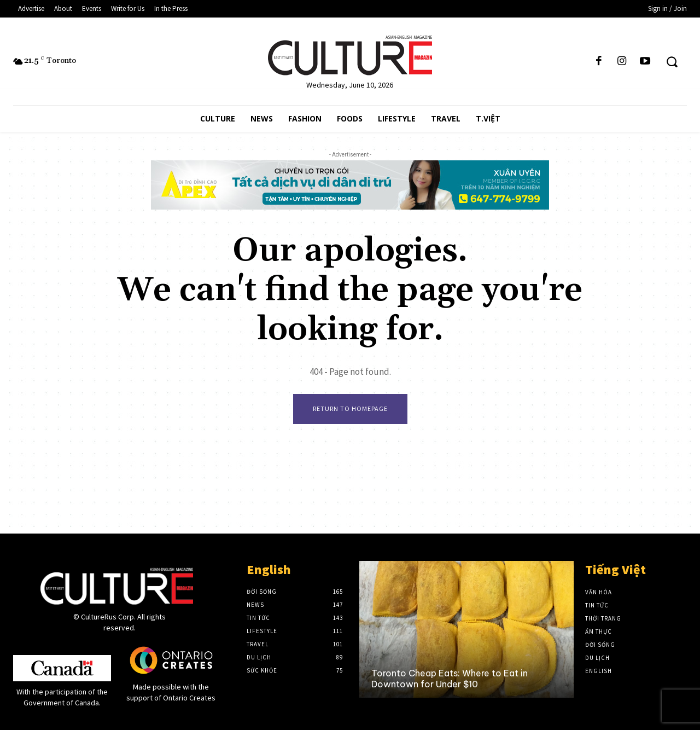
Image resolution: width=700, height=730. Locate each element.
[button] (672, 62)
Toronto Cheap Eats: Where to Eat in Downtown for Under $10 (450, 678)
